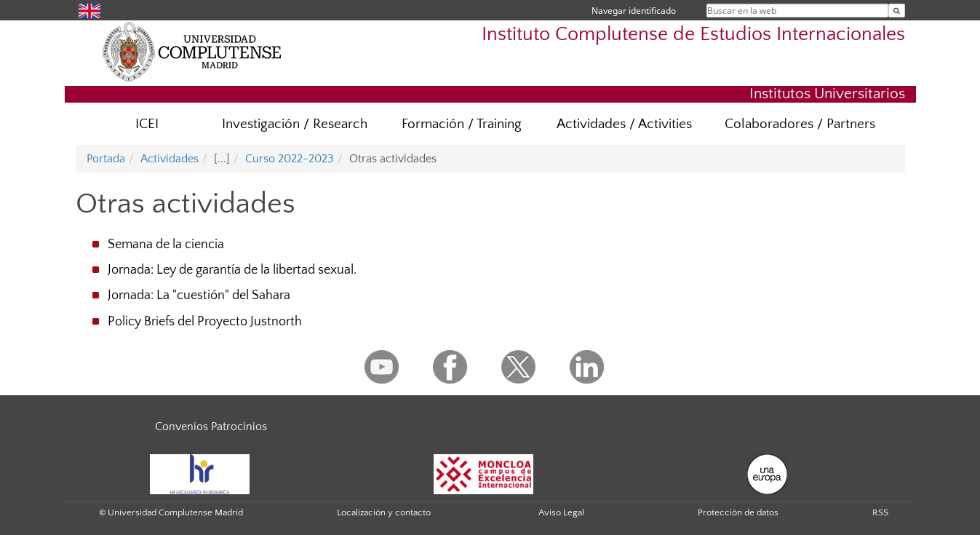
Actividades (170, 159)
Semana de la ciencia (166, 245)
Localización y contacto (384, 512)
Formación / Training (462, 124)
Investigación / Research (295, 124)
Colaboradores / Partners (800, 124)
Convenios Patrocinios (211, 427)
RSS (880, 512)
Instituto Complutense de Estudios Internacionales (693, 34)
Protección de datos (738, 512)
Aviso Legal (561, 512)
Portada (106, 159)
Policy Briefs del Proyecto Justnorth (205, 322)
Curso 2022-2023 (290, 159)
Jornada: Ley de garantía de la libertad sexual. (232, 270)
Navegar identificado (634, 11)
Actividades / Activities (624, 124)
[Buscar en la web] (897, 11)
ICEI (147, 124)
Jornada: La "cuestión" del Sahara (199, 296)
